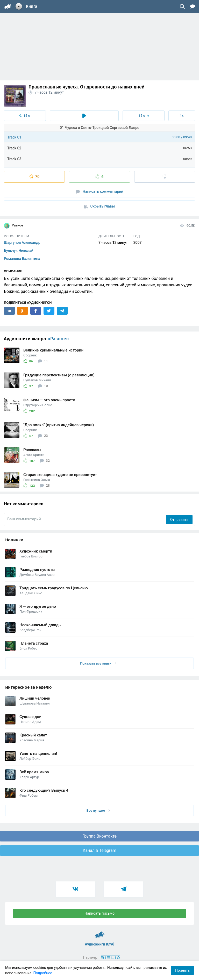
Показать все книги (98, 663)
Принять (182, 970)
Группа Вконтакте (99, 836)
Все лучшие (98, 810)
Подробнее (43, 973)
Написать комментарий (99, 192)
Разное (13, 226)
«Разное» (58, 339)
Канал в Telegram (99, 850)
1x (182, 116)
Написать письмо (99, 913)
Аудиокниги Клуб (100, 933)
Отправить (179, 520)
